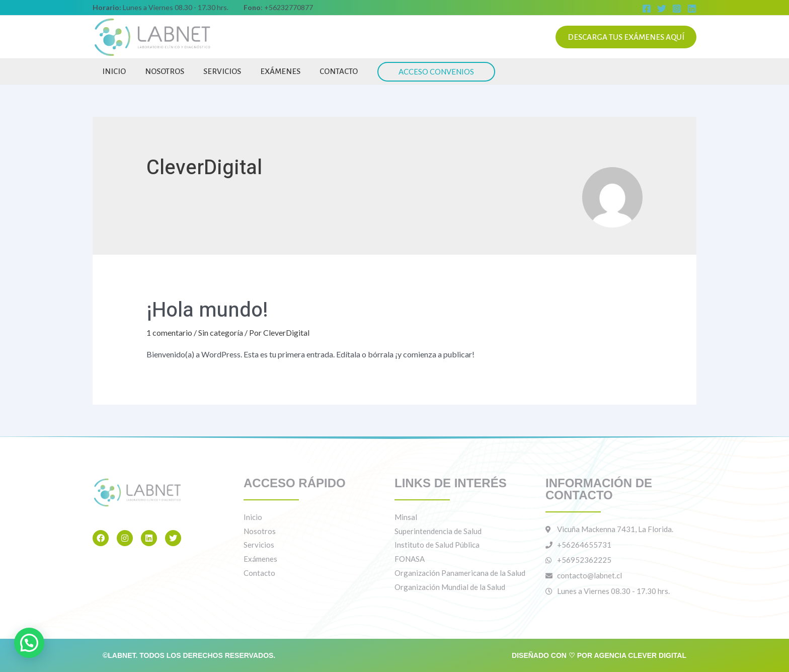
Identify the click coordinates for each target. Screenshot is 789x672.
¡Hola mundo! (207, 310)
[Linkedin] (692, 9)
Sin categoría (221, 332)
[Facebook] (647, 9)
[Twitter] (662, 9)
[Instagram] (677, 9)
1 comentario (169, 332)
